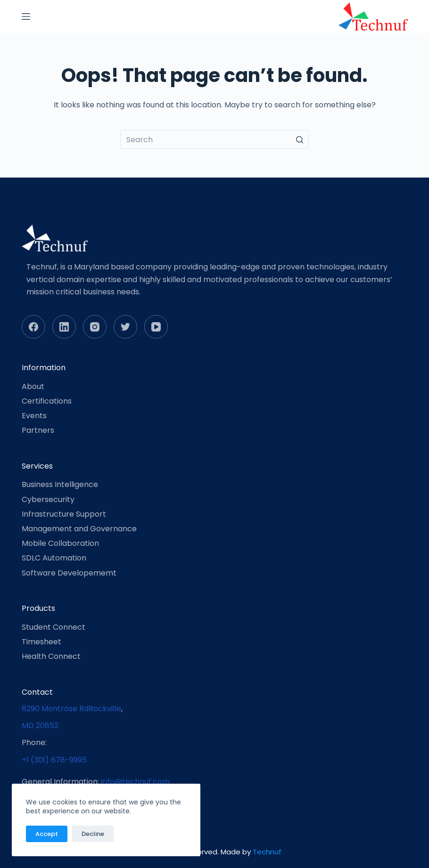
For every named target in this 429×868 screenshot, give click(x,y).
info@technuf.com (135, 782)
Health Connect (51, 656)
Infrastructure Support (64, 514)
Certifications (47, 401)
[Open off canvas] (26, 16)
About (33, 386)
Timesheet (41, 642)
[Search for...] (214, 139)
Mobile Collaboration (60, 543)
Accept (47, 834)
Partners (38, 430)
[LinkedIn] (64, 327)
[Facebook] (33, 327)
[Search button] (299, 139)
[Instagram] (95, 327)
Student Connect (54, 627)
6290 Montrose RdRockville (71, 709)
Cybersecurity (48, 499)
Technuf (267, 852)
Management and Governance (79, 529)
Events (34, 416)
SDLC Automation (54, 558)
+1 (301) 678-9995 (54, 760)
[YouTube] (156, 327)
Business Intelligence (60, 484)
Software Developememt (69, 573)
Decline (93, 834)
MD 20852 (40, 726)
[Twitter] (125, 327)
